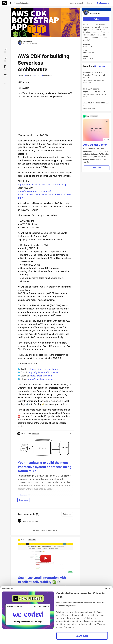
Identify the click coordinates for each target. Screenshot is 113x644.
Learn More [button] (96, 168)
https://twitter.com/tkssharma (44, 369)
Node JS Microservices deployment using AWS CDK (96, 93)
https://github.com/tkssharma (43, 372)
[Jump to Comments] (5, 59)
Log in (90, 3)
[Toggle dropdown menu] (71, 434)
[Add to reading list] (5, 68)
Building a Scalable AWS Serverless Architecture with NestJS (96, 78)
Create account (103, 3)
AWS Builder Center (95, 145)
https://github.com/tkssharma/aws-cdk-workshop (42, 185)
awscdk (28, 75)
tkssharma (28, 42)
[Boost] (5, 75)
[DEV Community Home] (5, 3)
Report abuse (52, 530)
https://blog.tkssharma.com (41, 379)
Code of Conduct (39, 530)
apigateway (47, 75)
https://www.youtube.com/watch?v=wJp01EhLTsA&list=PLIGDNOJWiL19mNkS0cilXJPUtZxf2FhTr (45, 194)
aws (21, 75)
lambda (37, 75)
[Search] (11, 3)
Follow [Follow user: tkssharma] (96, 19)
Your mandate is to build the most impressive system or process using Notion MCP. (45, 467)
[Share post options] (5, 83)
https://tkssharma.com (41, 376)
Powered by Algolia (76, 3)
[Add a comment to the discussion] (47, 523)
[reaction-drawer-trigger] (5, 50)
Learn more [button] (82, 636)
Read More (23, 500)
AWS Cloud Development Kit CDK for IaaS (96, 106)
